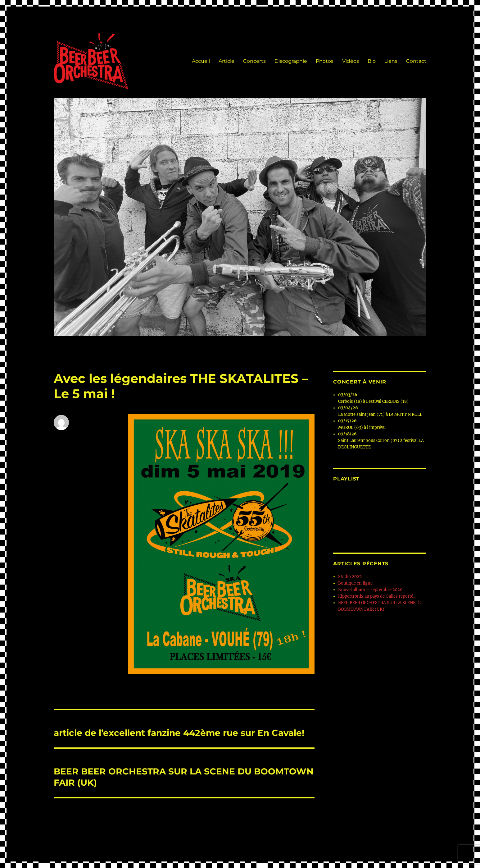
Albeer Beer (66, 435)
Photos (325, 61)
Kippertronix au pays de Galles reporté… (377, 596)
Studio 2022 (350, 577)
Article (226, 61)
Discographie (291, 61)
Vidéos (351, 61)
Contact (416, 61)
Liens (391, 61)
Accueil (201, 61)
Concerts (254, 61)
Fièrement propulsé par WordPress (133, 839)
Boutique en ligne (355, 583)
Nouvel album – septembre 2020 (370, 590)
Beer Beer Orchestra (73, 839)
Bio (372, 61)
